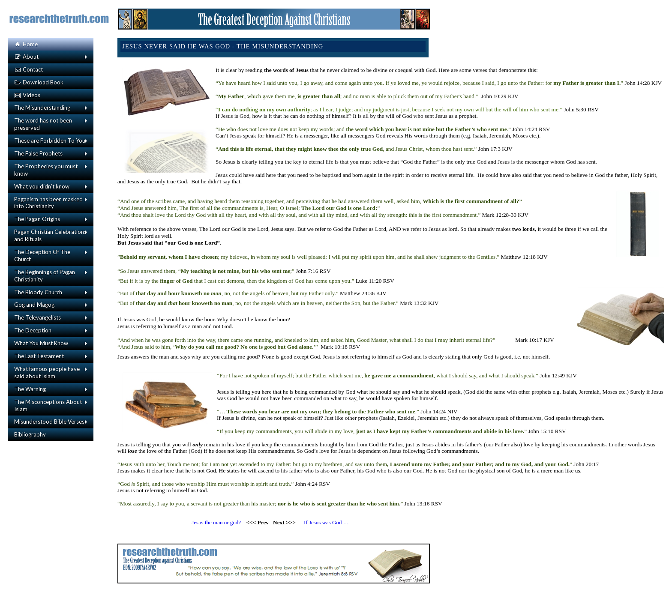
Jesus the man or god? (216, 522)
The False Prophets (38, 153)
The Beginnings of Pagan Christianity (45, 276)
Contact (28, 69)
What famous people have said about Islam (47, 372)
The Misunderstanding (42, 108)
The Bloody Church (38, 292)
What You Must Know (41, 343)
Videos (27, 95)
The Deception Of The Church (42, 256)
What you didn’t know (42, 186)
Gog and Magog (34, 305)
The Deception (33, 330)
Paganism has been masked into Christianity (48, 203)
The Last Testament (39, 356)
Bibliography (30, 434)
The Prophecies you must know (46, 170)
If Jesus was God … (326, 522)
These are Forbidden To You (50, 141)
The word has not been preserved (43, 124)
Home (26, 44)
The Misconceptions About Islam (48, 405)
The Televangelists (37, 317)
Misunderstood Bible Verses (49, 422)
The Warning (30, 389)
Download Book (39, 82)
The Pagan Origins (37, 219)
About (26, 57)
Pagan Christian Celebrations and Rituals (50, 235)
